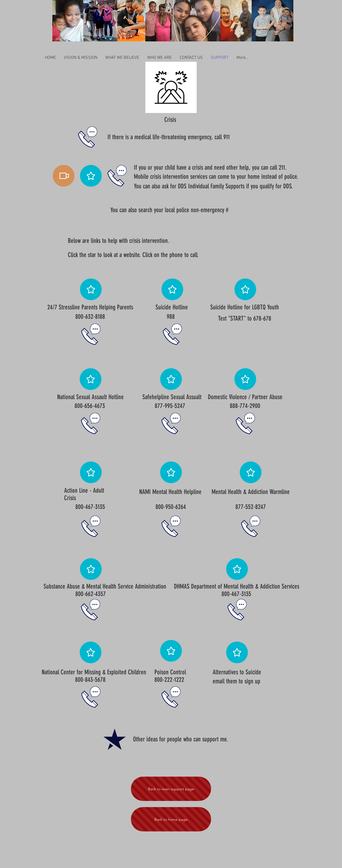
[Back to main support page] (171, 789)
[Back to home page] (171, 819)
